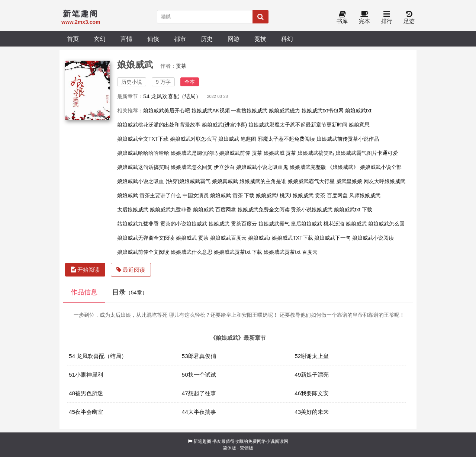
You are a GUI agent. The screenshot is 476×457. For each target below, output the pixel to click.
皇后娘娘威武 (306, 224)
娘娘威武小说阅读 (373, 238)
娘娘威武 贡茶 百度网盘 (320, 195)
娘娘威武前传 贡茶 (241, 153)
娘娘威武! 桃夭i (274, 195)
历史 (207, 39)
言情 (126, 39)
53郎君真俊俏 (199, 356)
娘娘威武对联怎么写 (193, 139)
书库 (342, 18)
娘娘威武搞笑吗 (316, 153)
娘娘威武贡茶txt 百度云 (291, 252)
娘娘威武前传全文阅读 (143, 252)
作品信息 (84, 292)
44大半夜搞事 (199, 412)
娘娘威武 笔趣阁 (237, 139)
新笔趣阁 (202, 441)
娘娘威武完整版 (308, 167)
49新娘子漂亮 (312, 375)
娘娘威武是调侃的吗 (194, 153)
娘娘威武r (259, 238)
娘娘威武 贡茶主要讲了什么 (149, 195)
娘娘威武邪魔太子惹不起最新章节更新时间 (298, 125)
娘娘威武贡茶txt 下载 (238, 252)
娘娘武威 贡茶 (280, 153)
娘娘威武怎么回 (386, 224)
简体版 (229, 448)
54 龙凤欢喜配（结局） (172, 96)
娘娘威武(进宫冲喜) (224, 125)
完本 (364, 18)
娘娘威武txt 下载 (353, 210)
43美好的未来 (312, 412)
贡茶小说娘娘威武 (312, 210)
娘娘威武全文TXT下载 (143, 139)
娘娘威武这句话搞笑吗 (143, 167)
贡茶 (181, 66)
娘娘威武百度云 (228, 238)
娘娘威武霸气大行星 (311, 181)
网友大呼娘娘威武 (385, 181)
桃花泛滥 (334, 224)
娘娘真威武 (225, 181)
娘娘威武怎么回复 (192, 167)
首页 (73, 39)
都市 (180, 39)
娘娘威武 (356, 224)
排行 (387, 18)
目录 (130, 292)
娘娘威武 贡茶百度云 (233, 224)
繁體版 (247, 448)
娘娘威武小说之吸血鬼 (262, 167)
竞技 (260, 39)
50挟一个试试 (199, 375)
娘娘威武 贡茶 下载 (232, 195)
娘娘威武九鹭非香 (171, 210)
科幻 (287, 39)
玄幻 (100, 39)
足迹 (409, 18)
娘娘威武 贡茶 (192, 238)
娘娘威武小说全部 (381, 167)
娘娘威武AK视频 (211, 111)
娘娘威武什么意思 (192, 252)
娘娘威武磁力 (284, 111)
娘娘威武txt (358, 111)
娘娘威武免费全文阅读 (264, 210)
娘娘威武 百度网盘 (215, 210)
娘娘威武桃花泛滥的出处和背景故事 (159, 125)
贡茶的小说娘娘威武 (184, 224)
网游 (234, 39)
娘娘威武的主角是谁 (263, 181)
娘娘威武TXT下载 (292, 238)
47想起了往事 (199, 393)
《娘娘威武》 (343, 167)
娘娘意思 (359, 125)
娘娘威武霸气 (274, 224)
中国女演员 (196, 195)
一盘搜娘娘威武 (249, 111)
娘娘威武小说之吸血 (141, 181)
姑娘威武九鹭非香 (138, 224)
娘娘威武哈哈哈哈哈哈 (143, 153)
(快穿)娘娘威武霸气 (188, 181)
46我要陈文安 (312, 393)
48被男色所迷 (86, 393)
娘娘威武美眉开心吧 (167, 111)
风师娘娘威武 (365, 195)
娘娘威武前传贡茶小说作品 (348, 139)
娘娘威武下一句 (332, 238)
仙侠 (153, 39)
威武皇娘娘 (349, 181)
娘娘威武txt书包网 (323, 111)
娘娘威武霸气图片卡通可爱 (367, 153)
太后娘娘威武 (133, 210)
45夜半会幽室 (86, 412)
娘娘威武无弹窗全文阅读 (146, 238)
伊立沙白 (224, 167)
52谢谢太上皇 (312, 356)
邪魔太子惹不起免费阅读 (286, 139)
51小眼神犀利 (86, 375)
